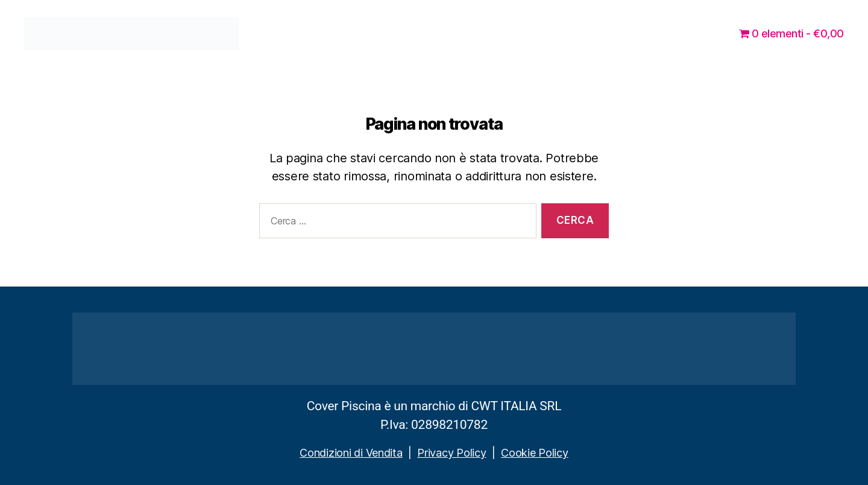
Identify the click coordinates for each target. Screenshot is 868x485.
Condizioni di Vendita (351, 453)
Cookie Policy (535, 453)
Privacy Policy (451, 453)
